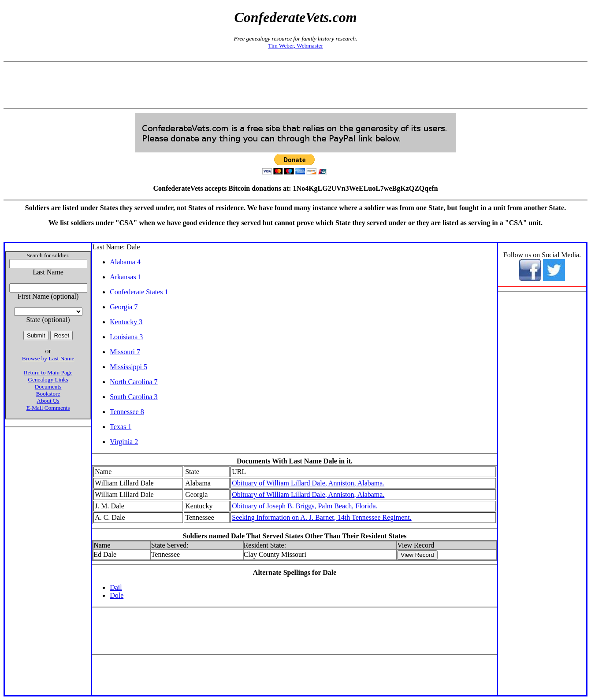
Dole (117, 595)
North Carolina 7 (134, 382)
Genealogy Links (48, 380)
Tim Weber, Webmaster (295, 46)
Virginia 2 (124, 442)
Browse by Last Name (48, 358)
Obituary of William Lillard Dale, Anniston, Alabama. (308, 483)
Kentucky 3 (126, 322)
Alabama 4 (125, 262)
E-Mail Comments (48, 408)
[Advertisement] (296, 85)
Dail (116, 587)
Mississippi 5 (128, 367)
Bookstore (48, 394)
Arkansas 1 (126, 277)
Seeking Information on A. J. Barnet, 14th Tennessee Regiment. (322, 517)
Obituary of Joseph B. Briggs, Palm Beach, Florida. (305, 506)
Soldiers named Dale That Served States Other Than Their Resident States (295, 536)
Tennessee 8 (127, 412)
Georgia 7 (124, 307)
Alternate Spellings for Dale (295, 572)
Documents (48, 387)
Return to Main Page (48, 372)
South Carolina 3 (134, 397)
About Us (48, 401)
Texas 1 (121, 427)
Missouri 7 (125, 352)
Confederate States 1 (139, 292)
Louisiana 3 (126, 337)
